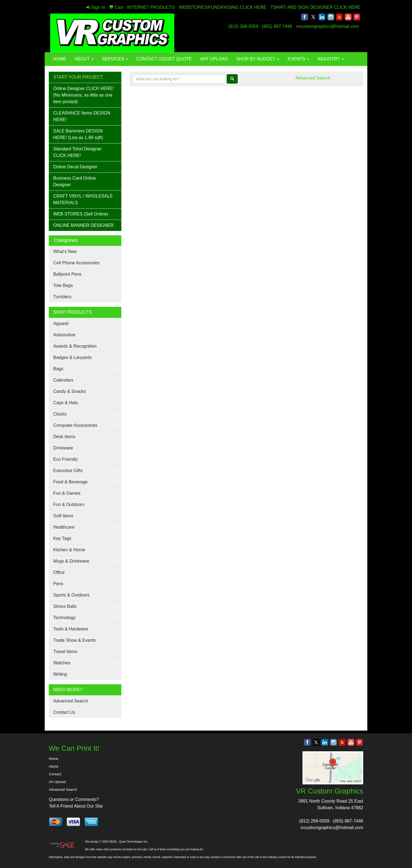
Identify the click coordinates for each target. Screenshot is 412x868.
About (53, 766)
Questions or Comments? (74, 799)
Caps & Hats (66, 403)
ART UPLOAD (214, 59)
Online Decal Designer (75, 167)
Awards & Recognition (75, 346)
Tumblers (62, 297)
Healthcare (64, 527)
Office (59, 572)
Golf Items (63, 516)
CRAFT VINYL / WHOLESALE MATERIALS (83, 199)
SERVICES (115, 59)
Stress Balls (65, 606)
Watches (62, 663)
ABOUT (84, 59)
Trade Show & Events (74, 640)
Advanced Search (71, 701)
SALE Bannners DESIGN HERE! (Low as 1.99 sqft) (78, 134)
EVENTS (298, 59)
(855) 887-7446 (277, 26)
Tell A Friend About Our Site (76, 806)
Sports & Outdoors (71, 595)
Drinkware (63, 448)
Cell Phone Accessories (76, 263)
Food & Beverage (70, 482)
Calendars (63, 380)
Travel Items (65, 652)
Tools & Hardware (71, 629)
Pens (58, 584)
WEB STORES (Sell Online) (81, 214)
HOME (60, 59)
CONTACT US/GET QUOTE (164, 59)
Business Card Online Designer (75, 181)
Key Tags (62, 538)
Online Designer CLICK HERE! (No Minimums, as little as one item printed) (84, 95)
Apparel (61, 323)
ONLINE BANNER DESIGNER (83, 225)
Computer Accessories (75, 425)
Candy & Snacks (69, 391)
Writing (60, 674)
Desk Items (64, 437)
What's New (65, 251)
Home (54, 759)
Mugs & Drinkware (71, 561)
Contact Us (64, 712)
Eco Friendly (65, 459)
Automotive (64, 335)
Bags (58, 369)
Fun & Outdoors (69, 504)
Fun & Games (67, 493)
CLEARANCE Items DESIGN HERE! (82, 116)
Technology (64, 618)
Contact (55, 774)
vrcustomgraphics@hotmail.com (328, 26)
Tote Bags (63, 285)
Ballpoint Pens (67, 274)
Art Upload (57, 782)
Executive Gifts (68, 471)
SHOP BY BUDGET (258, 59)
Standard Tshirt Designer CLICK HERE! (77, 152)
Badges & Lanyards (73, 357)
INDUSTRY (331, 59)
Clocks (60, 414)
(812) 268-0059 (243, 26)
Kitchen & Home (69, 550)
